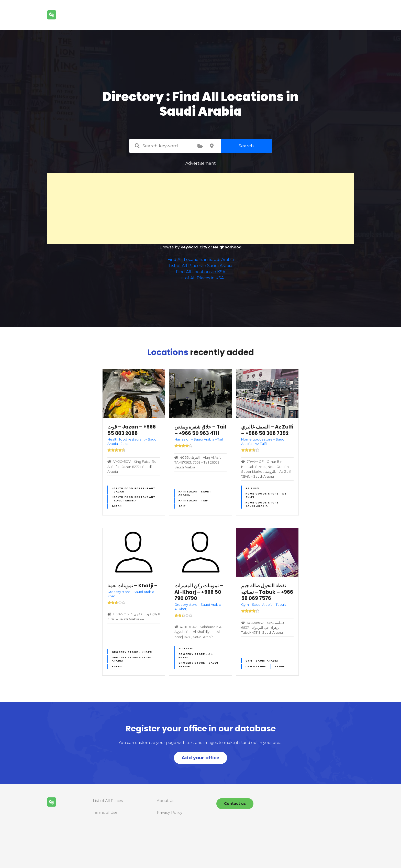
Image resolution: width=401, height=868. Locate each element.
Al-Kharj (186, 648)
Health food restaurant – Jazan (134, 490)
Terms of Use (105, 812)
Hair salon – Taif (193, 501)
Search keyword (137, 146)
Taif (182, 506)
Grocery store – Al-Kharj (196, 656)
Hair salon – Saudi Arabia (195, 493)
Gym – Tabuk (256, 666)
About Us (165, 801)
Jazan (117, 506)
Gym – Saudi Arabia (262, 661)
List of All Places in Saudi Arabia (201, 266)
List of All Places (108, 801)
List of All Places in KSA (201, 278)
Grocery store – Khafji (132, 652)
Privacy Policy (170, 812)
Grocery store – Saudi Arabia (132, 659)
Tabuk (280, 666)
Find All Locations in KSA (201, 272)
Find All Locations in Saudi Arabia (201, 260)
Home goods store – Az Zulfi (266, 495)
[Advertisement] (201, 208)
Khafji (117, 666)
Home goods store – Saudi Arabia (263, 504)
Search (246, 146)
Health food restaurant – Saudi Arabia (134, 499)
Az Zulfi (253, 488)
